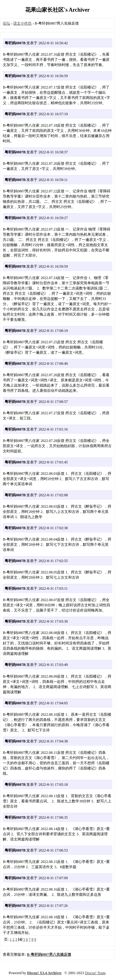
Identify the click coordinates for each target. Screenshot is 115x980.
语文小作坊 (22, 23)
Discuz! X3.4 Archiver (44, 973)
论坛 (6, 23)
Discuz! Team (95, 973)
